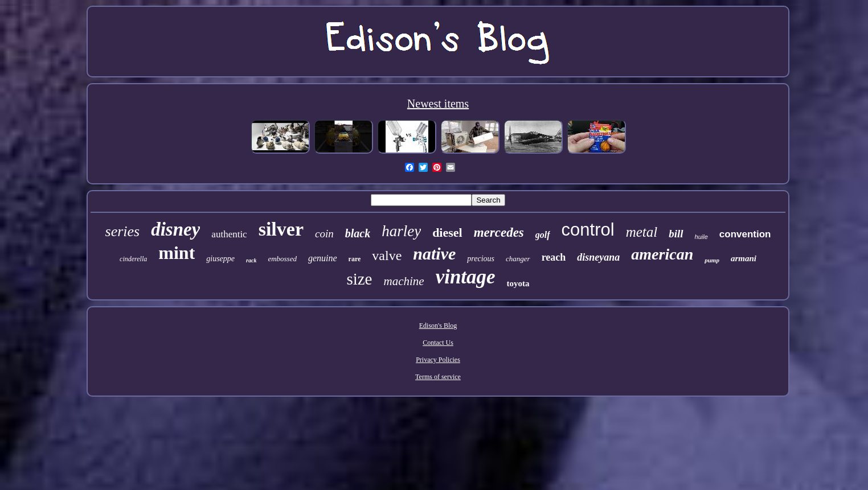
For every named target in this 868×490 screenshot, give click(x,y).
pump (712, 260)
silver (281, 229)
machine (404, 281)
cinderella (133, 259)
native (434, 254)
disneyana (598, 257)
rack (251, 260)
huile (701, 237)
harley (401, 231)
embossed (282, 259)
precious (481, 259)
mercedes (499, 232)
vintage (466, 277)
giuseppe (220, 259)
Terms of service (438, 377)
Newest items (438, 104)
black (358, 233)
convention (745, 234)
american (662, 254)
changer (518, 259)
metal (642, 232)
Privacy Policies (438, 360)
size (359, 279)
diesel (447, 232)
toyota (518, 283)
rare (355, 259)
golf (543, 235)
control (588, 230)
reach (554, 257)
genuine (323, 258)
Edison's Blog (438, 326)
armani (744, 258)
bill (676, 234)
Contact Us (438, 343)
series (123, 231)
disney (175, 229)
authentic (229, 234)
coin (324, 234)
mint (177, 253)
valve (387, 256)
